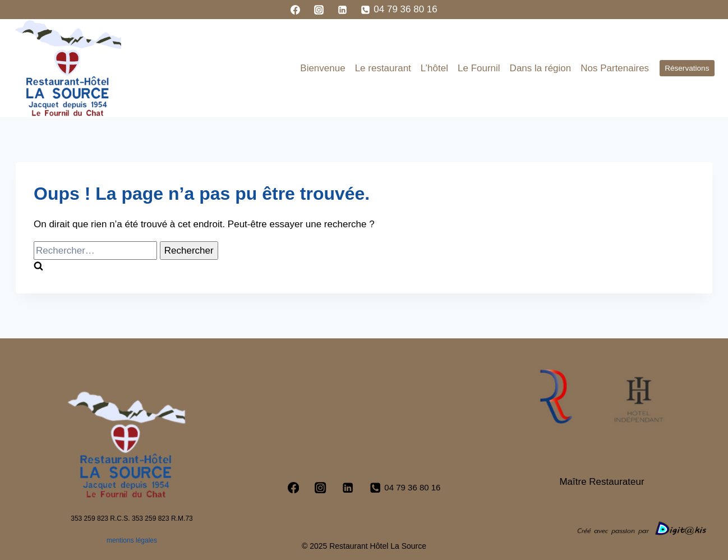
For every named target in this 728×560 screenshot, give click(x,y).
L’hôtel (434, 68)
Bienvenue (322, 68)
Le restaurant (383, 68)
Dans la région (541, 68)
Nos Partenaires (615, 68)
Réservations (687, 68)
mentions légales (132, 540)
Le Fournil (479, 68)
